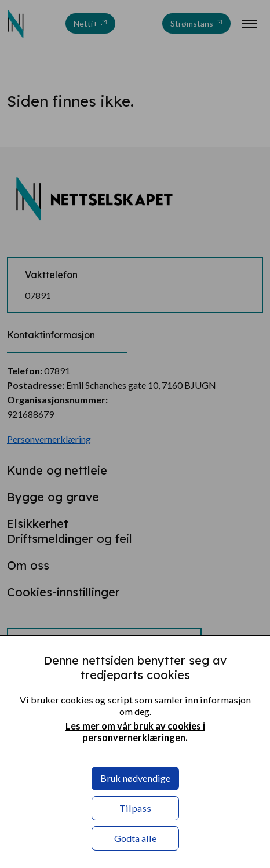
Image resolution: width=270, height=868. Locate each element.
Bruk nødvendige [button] (135, 778)
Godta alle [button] (135, 838)
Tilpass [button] (135, 808)
